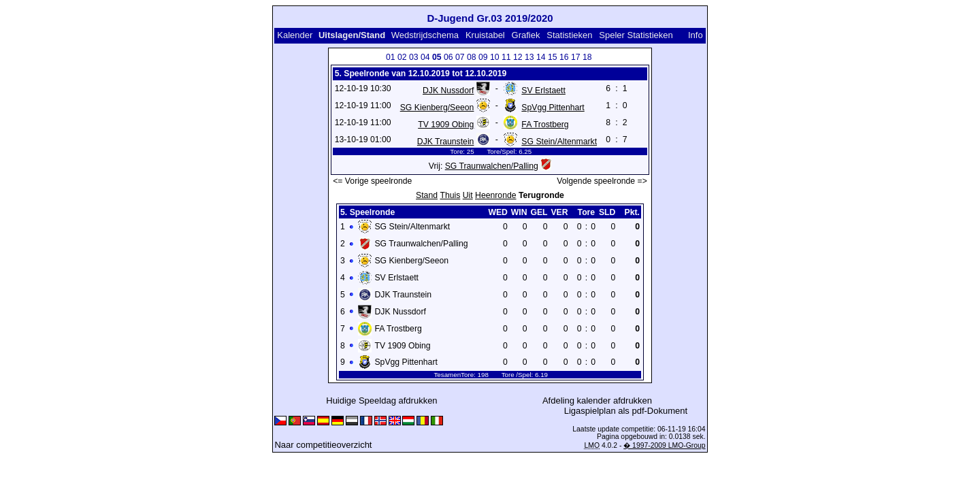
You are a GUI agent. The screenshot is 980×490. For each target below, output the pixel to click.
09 (483, 57)
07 (460, 57)
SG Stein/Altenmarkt (559, 142)
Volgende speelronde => (602, 181)
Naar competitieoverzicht (323, 445)
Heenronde (495, 195)
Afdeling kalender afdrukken (597, 401)
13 (529, 57)
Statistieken (569, 35)
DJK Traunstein (446, 142)
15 (553, 57)
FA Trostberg (545, 125)
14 (541, 57)
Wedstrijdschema (425, 35)
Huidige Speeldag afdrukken (381, 401)
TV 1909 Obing (446, 125)
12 (518, 57)
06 (448, 57)
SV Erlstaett (543, 91)
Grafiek (526, 35)
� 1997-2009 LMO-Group (664, 445)
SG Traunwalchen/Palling (492, 166)
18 (587, 57)
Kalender (295, 35)
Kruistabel (485, 35)
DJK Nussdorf (448, 91)
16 (564, 57)
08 (472, 57)
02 (402, 57)
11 (506, 57)
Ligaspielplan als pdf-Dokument (626, 411)
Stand (427, 195)
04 (425, 57)
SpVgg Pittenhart (553, 108)
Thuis (450, 195)
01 (391, 57)
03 (414, 57)
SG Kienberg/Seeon (437, 108)
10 (495, 57)
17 (576, 57)
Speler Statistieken (636, 35)
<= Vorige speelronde (372, 181)
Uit (468, 195)
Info (696, 35)
